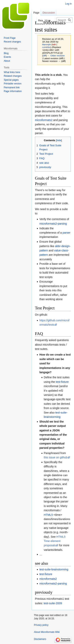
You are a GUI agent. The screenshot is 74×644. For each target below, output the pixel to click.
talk (54, 44)
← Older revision (56, 56)
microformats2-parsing (53, 224)
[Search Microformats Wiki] (65, 20)
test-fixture (62, 382)
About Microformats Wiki (47, 632)
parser (67, 233)
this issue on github (56, 457)
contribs (46, 47)
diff (44, 56)
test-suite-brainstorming (54, 569)
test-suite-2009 (53, 603)
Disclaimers (40, 639)
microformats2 (44, 120)
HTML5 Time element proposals (55, 541)
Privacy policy (41, 625)
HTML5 (48, 515)
